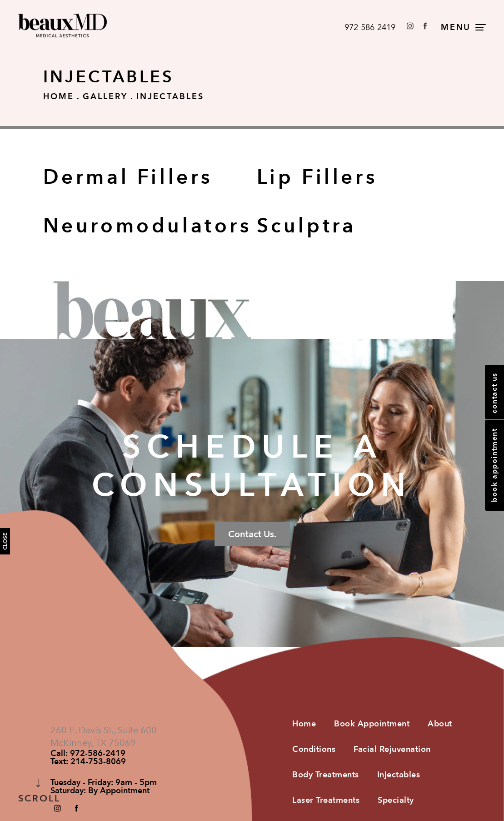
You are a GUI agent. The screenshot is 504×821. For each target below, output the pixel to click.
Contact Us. (252, 534)
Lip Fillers (317, 177)
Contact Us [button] (494, 393)
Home (59, 96)
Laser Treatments (326, 800)
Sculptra (307, 225)
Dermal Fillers (128, 177)
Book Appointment (372, 723)
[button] (410, 26)
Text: (88, 761)
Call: (88, 753)
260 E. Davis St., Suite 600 (104, 730)
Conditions (314, 749)
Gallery (105, 96)
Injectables (170, 96)
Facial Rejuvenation (392, 749)
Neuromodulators (148, 225)
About (440, 723)
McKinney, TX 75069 (93, 743)
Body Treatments (326, 774)
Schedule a (252, 466)
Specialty (396, 800)
